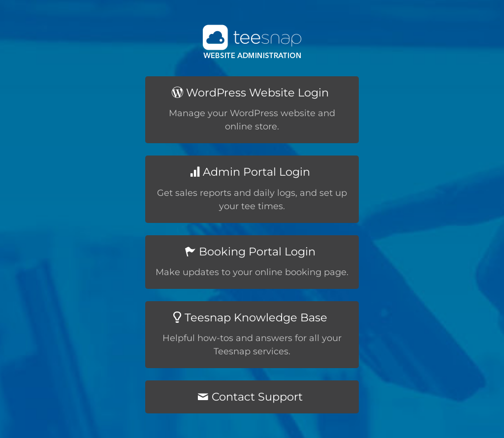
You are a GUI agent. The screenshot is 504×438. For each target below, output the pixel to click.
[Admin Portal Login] (252, 189)
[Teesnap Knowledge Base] (252, 335)
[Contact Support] (252, 397)
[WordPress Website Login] (252, 110)
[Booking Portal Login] (252, 262)
